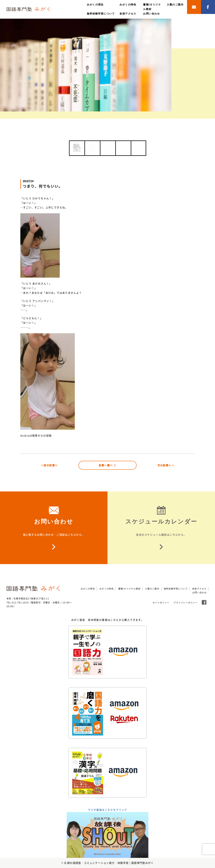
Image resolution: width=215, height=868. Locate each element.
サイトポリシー (161, 603)
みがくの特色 (128, 5)
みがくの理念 (95, 5)
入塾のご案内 (175, 5)
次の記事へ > (166, 465)
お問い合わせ (151, 14)
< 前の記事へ (49, 465)
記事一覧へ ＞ (108, 465)
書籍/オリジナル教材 (129, 589)
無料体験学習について (101, 14)
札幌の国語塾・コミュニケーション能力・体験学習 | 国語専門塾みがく (109, 863)
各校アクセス (128, 14)
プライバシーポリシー (185, 603)
